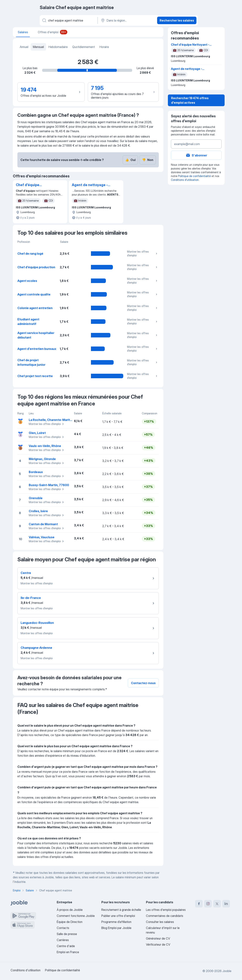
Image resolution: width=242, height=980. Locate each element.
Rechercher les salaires (177, 20)
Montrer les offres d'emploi (143, 253)
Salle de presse (67, 934)
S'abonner (196, 155)
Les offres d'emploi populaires (166, 910)
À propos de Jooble (70, 910)
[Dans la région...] (127, 20)
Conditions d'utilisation (185, 180)
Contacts (63, 928)
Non (148, 160)
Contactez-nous (143, 683)
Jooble (227, 971)
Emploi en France (68, 952)
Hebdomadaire (58, 47)
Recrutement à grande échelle (121, 910)
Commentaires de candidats (165, 916)
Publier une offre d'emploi (118, 916)
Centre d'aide (66, 946)
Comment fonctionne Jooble (76, 916)
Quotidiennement (84, 47)
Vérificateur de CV (158, 944)
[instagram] (208, 904)
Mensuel (38, 47)
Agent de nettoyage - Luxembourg (90, 185)
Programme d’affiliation (116, 922)
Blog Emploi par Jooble (116, 928)
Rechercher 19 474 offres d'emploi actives (190, 100)
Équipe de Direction (70, 922)
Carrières (63, 940)
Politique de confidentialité (194, 176)
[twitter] (217, 904)
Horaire (104, 47)
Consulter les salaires (160, 922)
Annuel (24, 47)
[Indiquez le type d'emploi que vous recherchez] (68, 20)
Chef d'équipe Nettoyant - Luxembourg (28, 185)
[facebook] (199, 904)
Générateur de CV (158, 938)
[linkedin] (226, 904)
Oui (130, 160)
